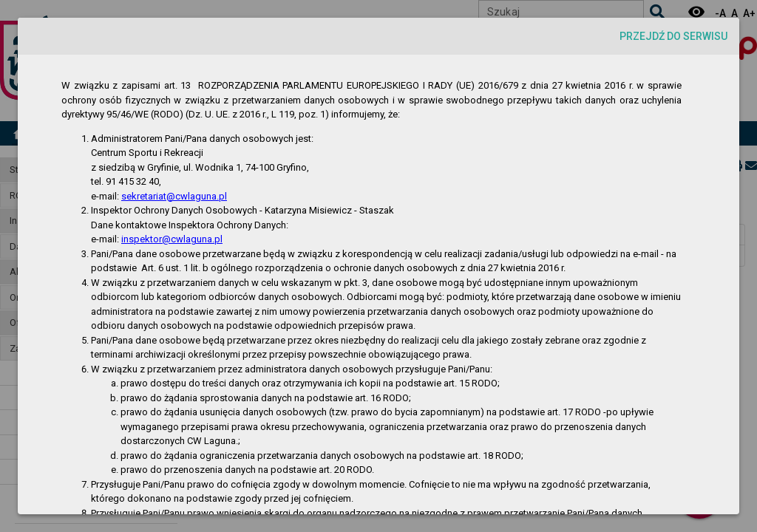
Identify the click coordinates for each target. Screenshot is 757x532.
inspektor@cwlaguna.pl (172, 239)
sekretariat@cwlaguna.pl (174, 196)
